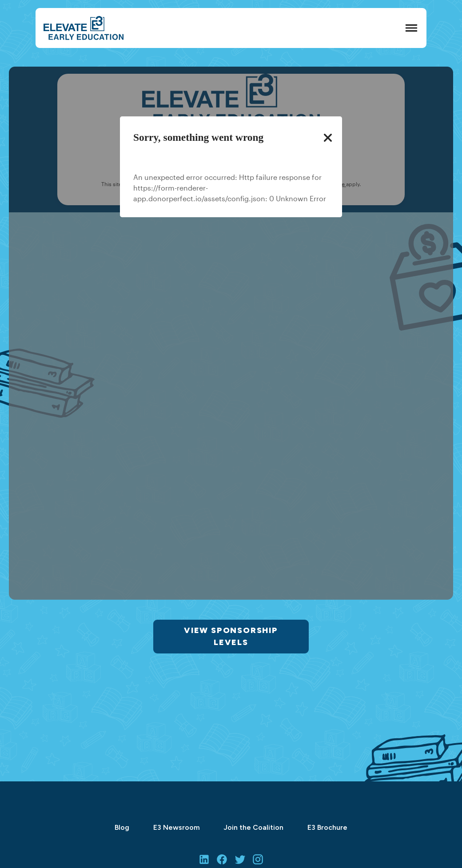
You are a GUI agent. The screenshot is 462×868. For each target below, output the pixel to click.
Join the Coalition (254, 827)
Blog (122, 827)
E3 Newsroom (177, 827)
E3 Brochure (327, 827)
